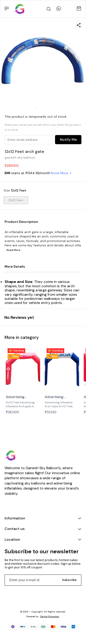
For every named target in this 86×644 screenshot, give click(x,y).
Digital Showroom (50, 616)
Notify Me (68, 140)
